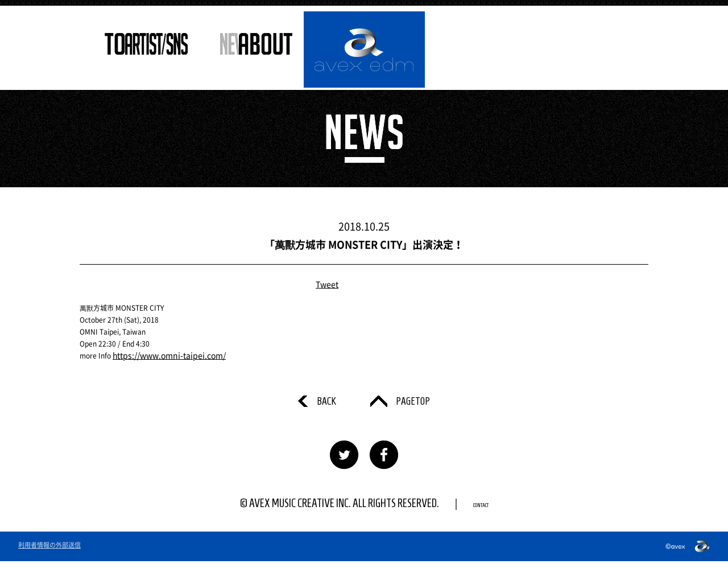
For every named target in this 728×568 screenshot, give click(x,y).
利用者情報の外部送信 (49, 552)
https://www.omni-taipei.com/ (162, 356)
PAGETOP (418, 404)
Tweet (327, 285)
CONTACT (481, 510)
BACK (318, 404)
